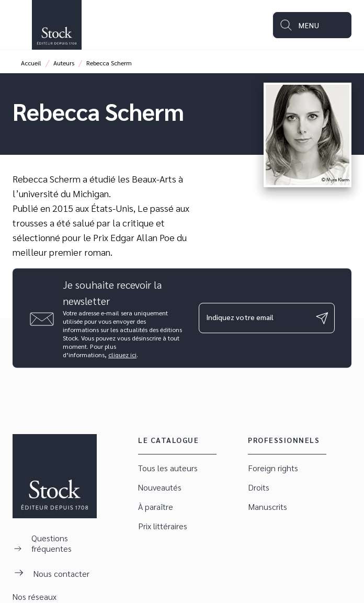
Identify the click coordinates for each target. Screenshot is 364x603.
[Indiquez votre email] (254, 318)
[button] (177, 468)
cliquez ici (122, 355)
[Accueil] (56, 25)
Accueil (31, 63)
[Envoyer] (322, 318)
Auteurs (64, 63)
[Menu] (312, 25)
